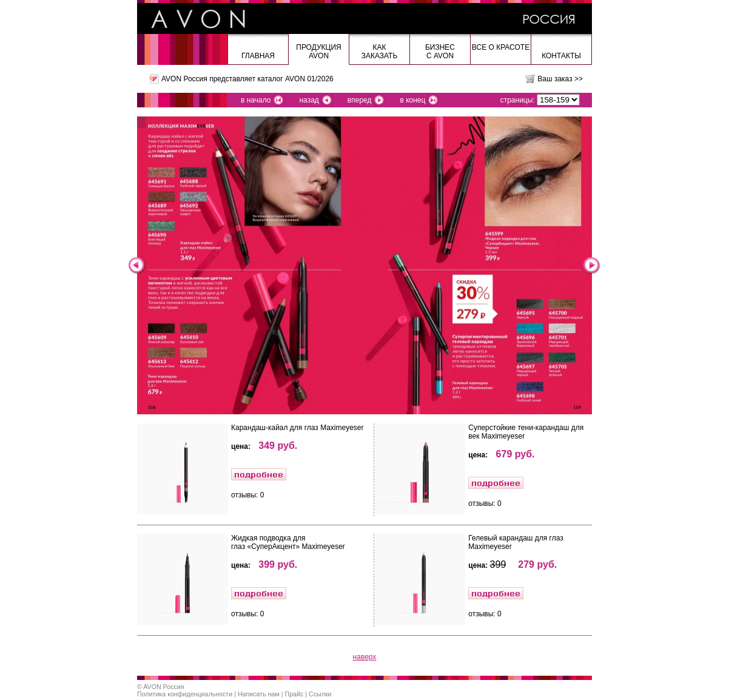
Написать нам (259, 694)
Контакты (561, 56)
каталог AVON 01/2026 (295, 79)
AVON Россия (163, 687)
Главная (258, 56)
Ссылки (320, 694)
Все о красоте (501, 47)
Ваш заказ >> (560, 79)
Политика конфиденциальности (185, 694)
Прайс (294, 694)
